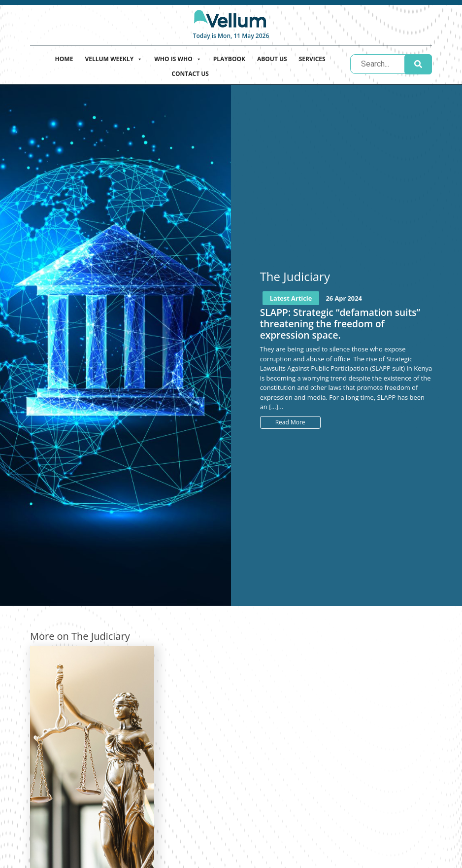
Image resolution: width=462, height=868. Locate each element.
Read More (290, 422)
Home (64, 59)
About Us (272, 59)
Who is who (178, 58)
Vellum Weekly (114, 58)
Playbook (229, 59)
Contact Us (190, 74)
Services (312, 59)
